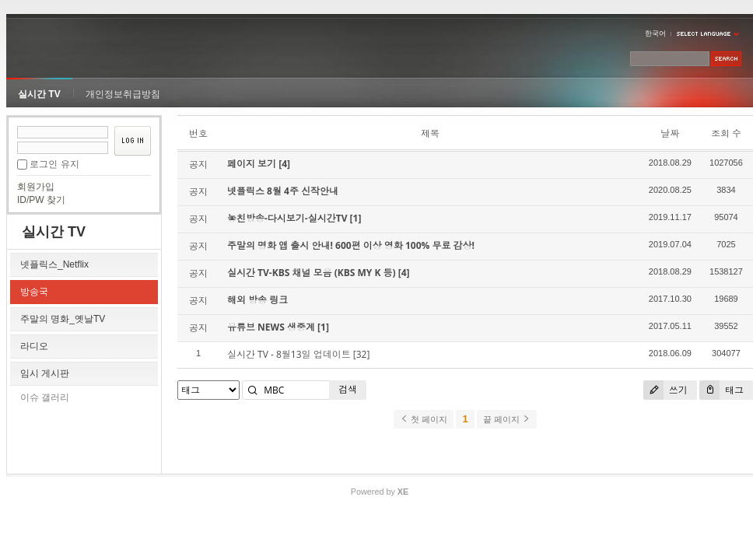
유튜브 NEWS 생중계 (272, 327)
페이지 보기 (253, 164)
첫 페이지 (424, 419)
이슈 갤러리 (45, 397)
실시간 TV (39, 94)
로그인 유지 (54, 164)
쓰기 (665, 390)
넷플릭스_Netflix (54, 264)
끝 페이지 (507, 419)
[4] (284, 164)
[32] (362, 354)
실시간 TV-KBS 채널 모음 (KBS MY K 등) (313, 273)
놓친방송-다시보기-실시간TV (289, 218)
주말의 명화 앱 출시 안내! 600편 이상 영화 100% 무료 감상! (351, 245)
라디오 (34, 346)
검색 (348, 389)
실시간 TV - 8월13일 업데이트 (289, 354)
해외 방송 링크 (257, 300)
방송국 (34, 292)
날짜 (670, 133)
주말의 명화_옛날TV (63, 319)
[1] (356, 218)
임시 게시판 (45, 373)
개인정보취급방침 (123, 94)
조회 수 (726, 133)
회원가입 (36, 187)
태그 (721, 390)
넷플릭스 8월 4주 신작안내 (283, 191)
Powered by (380, 492)
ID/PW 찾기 (41, 200)
